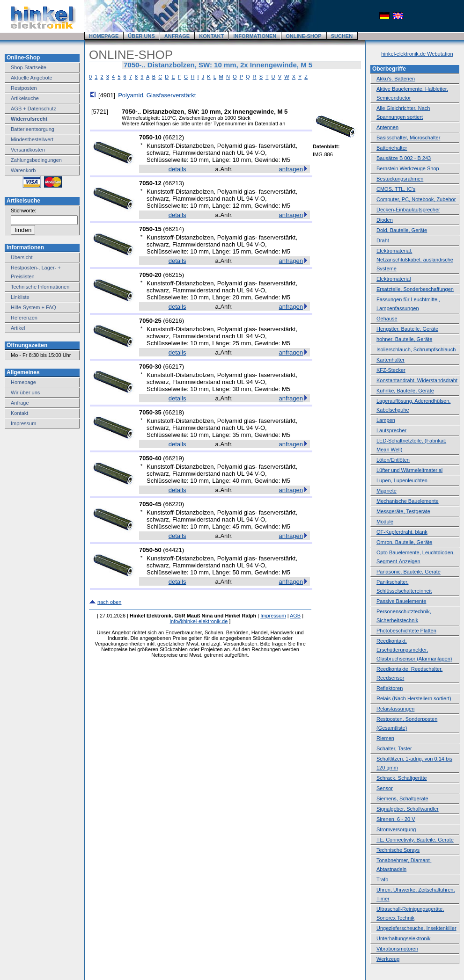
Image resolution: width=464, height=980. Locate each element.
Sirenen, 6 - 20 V (396, 819)
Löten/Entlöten (393, 460)
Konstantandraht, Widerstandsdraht (417, 380)
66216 (174, 321)
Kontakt (19, 413)
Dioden (385, 220)
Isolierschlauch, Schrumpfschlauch (416, 349)
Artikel (18, 328)
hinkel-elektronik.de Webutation (417, 54)
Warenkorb (23, 170)
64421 (174, 550)
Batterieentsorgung (33, 129)
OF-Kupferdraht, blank (402, 532)
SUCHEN (342, 36)
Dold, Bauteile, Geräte (402, 230)
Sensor (385, 788)
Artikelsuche (25, 98)
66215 (174, 275)
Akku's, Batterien (396, 79)
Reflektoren (390, 688)
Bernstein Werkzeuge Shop (408, 168)
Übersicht (22, 257)
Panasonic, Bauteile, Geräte (409, 572)
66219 (174, 458)
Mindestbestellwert (32, 139)
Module (385, 522)
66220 (174, 504)
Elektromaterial (394, 279)
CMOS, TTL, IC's (396, 189)
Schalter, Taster (394, 748)
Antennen (387, 127)
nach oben (109, 602)
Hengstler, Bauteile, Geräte (407, 329)
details (177, 169)
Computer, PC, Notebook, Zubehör (416, 199)
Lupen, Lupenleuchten (402, 480)
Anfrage (20, 403)
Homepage (23, 382)
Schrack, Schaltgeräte (402, 778)
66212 (174, 137)
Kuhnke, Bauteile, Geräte (405, 391)
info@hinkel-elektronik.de (199, 621)
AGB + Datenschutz (33, 109)
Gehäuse (387, 319)
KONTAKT (211, 36)
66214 (174, 229)
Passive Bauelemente (401, 601)
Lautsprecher (391, 430)
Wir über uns (25, 392)
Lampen (386, 420)
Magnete (387, 491)
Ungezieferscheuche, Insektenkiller (416, 928)
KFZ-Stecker (391, 370)
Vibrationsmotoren (397, 949)
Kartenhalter (390, 360)
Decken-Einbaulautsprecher (408, 210)
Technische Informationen (40, 287)
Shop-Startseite (29, 67)
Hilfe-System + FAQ (33, 307)
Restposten (24, 88)
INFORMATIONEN (255, 36)
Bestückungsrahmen (400, 179)
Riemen (385, 738)
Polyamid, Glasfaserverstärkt (157, 95)
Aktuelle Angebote (32, 78)
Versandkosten (28, 150)
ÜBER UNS (141, 36)
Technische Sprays (398, 850)
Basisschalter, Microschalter (408, 138)
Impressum (23, 423)
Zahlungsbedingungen (36, 160)
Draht (383, 240)
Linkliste (20, 297)
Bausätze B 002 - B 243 (404, 158)
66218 (174, 412)
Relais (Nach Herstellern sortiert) (414, 698)
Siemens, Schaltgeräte (402, 799)
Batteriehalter (392, 148)
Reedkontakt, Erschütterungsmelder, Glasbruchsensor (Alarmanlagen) (414, 650)
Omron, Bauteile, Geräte (404, 542)
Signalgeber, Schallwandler (408, 809)
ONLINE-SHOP (303, 36)
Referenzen (24, 318)
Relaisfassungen (395, 709)
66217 (174, 367)
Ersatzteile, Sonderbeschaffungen (415, 289)
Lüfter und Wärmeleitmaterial (409, 470)
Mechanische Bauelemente (408, 501)
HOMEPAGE (104, 36)
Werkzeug (388, 959)
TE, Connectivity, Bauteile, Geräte (415, 840)
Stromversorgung (396, 829)
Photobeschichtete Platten (406, 631)
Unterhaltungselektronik (404, 938)
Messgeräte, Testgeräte (403, 511)
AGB (295, 616)
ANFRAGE (177, 36)
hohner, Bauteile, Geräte (404, 339)
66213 (174, 183)
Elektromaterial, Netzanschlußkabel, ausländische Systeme (415, 260)
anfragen (291, 169)
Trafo (382, 879)
